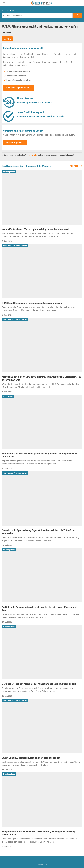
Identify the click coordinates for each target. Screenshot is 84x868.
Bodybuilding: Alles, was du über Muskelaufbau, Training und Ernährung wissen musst (38, 833)
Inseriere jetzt (32, 155)
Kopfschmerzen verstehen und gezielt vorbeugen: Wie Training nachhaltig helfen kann (40, 455)
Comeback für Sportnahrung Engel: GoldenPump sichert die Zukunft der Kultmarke (39, 532)
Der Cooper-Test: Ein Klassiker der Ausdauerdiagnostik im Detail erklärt (39, 684)
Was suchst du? (8, 11)
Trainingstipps (9, 172)
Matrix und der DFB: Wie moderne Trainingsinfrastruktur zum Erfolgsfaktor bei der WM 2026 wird (42, 378)
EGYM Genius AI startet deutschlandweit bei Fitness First (31, 758)
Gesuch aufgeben (14, 143)
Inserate (8, 32)
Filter (7, 39)
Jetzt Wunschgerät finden (18, 88)
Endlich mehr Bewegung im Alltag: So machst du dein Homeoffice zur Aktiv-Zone (41, 609)
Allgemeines (8, 396)
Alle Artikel (75, 166)
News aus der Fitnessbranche (15, 246)
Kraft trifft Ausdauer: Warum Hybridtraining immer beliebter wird (35, 229)
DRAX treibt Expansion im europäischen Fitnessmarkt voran (32, 303)
